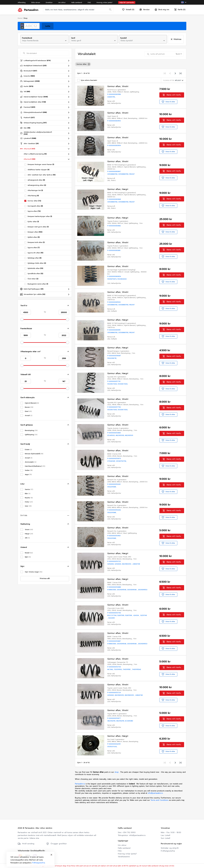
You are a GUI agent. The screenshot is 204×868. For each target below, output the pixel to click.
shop (117, 772)
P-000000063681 (114, 250)
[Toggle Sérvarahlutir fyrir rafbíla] (69, 294)
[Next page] (175, 73)
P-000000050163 (114, 536)
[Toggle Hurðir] (69, 86)
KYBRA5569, (112, 590)
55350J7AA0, (112, 747)
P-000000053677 (114, 718)
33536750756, (121, 461)
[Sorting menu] (174, 80)
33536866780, (113, 174)
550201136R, (112, 487)
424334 (136, 615)
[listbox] (131, 64)
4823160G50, (120, 695)
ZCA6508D (129, 721)
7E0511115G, (118, 669)
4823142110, (112, 721)
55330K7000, (123, 384)
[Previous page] (170, 73)
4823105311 (129, 435)
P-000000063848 (114, 199)
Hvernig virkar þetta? (127, 854)
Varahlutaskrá (124, 857)
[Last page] (180, 73)
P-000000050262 (114, 510)
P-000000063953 (114, 121)
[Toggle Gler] (69, 128)
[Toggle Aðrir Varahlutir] (69, 144)
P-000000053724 (114, 693)
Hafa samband (124, 848)
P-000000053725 (114, 561)
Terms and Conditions (160, 800)
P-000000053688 (114, 587)
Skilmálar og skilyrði (170, 848)
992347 (132, 174)
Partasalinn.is (80, 784)
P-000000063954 (114, 145)
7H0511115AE (136, 669)
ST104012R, (112, 461)
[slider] (22, 319)
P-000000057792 (114, 407)
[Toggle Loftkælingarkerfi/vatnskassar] (69, 61)
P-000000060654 (114, 276)
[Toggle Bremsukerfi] (69, 71)
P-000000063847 (114, 171)
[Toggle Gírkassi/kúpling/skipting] (69, 123)
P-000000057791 (114, 381)
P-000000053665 (114, 433)
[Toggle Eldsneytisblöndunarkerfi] (69, 112)
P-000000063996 (114, 94)
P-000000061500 (114, 302)
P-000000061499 (114, 330)
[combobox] (42, 41)
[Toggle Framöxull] (69, 107)
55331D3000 (122, 279)
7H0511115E (127, 669)
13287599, (121, 615)
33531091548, (122, 590)
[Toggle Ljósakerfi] (69, 138)
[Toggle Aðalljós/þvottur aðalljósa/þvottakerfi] (69, 133)
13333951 (111, 618)
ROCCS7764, (112, 615)
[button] (45, 306)
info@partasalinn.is (155, 793)
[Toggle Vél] (69, 92)
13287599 (129, 615)
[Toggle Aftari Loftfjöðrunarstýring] (69, 154)
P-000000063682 (114, 226)
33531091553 (142, 590)
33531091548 (132, 590)
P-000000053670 (114, 458)
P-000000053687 (114, 641)
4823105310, (120, 435)
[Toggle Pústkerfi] (69, 118)
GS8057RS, (111, 97)
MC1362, (111, 669)
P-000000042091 (114, 744)
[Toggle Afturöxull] (69, 149)
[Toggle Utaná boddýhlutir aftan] (69, 102)
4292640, (111, 564)
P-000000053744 (114, 667)
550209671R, (112, 358)
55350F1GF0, (112, 279)
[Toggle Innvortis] (69, 76)
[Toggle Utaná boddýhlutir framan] (69, 97)
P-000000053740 (114, 613)
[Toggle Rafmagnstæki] (69, 81)
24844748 (136, 564)
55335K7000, (113, 384)
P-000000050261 (114, 484)
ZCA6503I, (111, 435)
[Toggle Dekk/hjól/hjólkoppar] (69, 289)
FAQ (120, 851)
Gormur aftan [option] (83, 64)
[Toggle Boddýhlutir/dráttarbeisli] (69, 66)
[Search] (110, 10)
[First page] (165, 73)
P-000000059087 (114, 356)
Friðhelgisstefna (168, 851)
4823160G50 (127, 564)
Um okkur (122, 845)
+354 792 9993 (129, 832)
